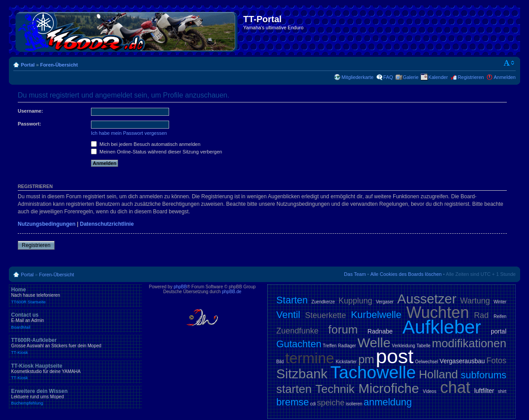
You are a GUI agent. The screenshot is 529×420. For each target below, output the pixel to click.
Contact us (75, 321)
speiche (331, 403)
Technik (335, 389)
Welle (374, 343)
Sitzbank (302, 374)
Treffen (330, 346)
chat (455, 387)
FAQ (388, 77)
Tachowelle (373, 372)
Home (75, 295)
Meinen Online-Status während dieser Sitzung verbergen (156, 152)
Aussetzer (427, 299)
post (395, 356)
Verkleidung (403, 346)
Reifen (500, 316)
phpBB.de (232, 292)
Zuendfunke (298, 331)
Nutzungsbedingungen (47, 224)
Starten (292, 300)
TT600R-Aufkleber (75, 346)
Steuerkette (326, 315)
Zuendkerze (323, 302)
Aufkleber (442, 327)
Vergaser (385, 302)
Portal (28, 65)
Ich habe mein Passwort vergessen (129, 133)
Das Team (355, 274)
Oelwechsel (426, 362)
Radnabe (380, 331)
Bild (280, 362)
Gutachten (299, 344)
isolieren (354, 404)
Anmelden (505, 77)
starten (294, 389)
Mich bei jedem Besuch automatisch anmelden (146, 144)
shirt (502, 391)
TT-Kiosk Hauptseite (75, 372)
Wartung (475, 301)
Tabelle (423, 346)
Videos (430, 391)
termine (310, 358)
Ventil (288, 315)
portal (499, 331)
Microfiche (389, 388)
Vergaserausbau (462, 361)
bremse (293, 402)
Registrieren (471, 77)
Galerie (411, 77)
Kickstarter (346, 362)
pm (366, 359)
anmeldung (388, 402)
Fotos (496, 361)
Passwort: (30, 124)
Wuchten (438, 312)
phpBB (180, 287)
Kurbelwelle (376, 315)
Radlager (347, 346)
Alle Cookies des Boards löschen (406, 274)
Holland (438, 374)
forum (343, 330)
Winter (500, 302)
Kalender (438, 77)
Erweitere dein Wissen (75, 397)
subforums (484, 375)
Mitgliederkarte (357, 77)
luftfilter (484, 391)
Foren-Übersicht (59, 65)
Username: (30, 111)
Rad (481, 315)
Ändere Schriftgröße (509, 63)
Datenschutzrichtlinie (107, 224)
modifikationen (469, 343)
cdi (313, 404)
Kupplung (355, 301)
